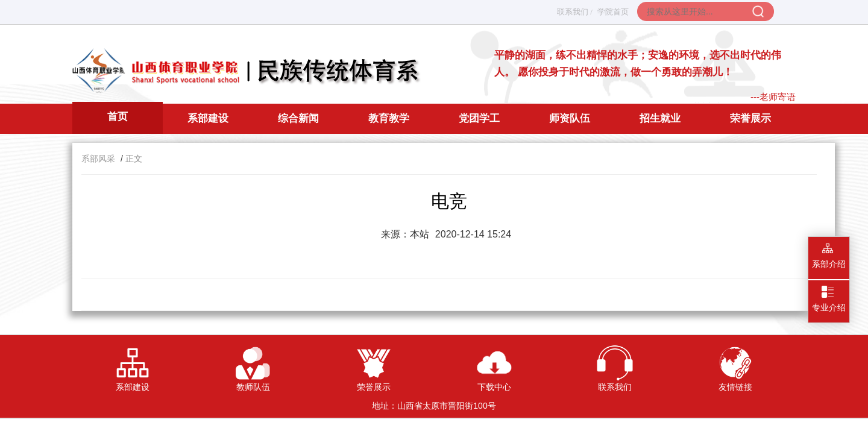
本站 (420, 234)
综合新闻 (298, 118)
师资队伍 (570, 118)
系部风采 (98, 159)
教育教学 (389, 118)
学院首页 (613, 12)
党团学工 (479, 118)
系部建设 (208, 118)
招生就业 (660, 118)
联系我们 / (575, 12)
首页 (118, 117)
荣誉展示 (750, 118)
